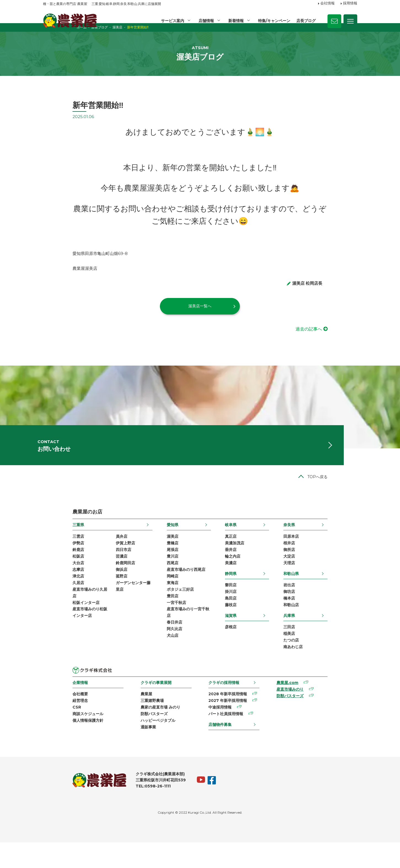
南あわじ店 (323, 669)
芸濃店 (92, 575)
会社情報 (327, 4)
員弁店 (92, 553)
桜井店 (319, 561)
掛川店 (241, 611)
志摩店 (49, 589)
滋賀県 (241, 636)
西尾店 (163, 582)
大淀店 (319, 575)
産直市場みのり (308, 713)
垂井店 (241, 568)
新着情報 (235, 21)
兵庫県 (319, 636)
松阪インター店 (57, 624)
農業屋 (133, 717)
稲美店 (319, 655)
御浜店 (92, 589)
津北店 (49, 596)
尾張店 (163, 568)
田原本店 (321, 553)
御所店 (319, 568)
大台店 (49, 582)
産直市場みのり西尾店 (176, 589)
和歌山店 (321, 625)
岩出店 (319, 605)
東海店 (163, 603)
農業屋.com (305, 706)
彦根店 (241, 648)
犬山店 (163, 659)
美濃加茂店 (245, 561)
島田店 (241, 619)
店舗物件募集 (222, 749)
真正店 (241, 553)
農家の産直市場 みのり (147, 731)
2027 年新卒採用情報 (230, 724)
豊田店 (163, 617)
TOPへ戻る (347, 494)
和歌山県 (321, 592)
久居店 (49, 603)
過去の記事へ (339, 339)
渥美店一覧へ (200, 316)
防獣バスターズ (140, 738)
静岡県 (241, 592)
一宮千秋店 (167, 624)
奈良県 (319, 542)
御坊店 (319, 611)
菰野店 (92, 596)
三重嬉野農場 (138, 724)
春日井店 (165, 645)
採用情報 (350, 4)
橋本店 (319, 619)
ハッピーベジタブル (144, 745)
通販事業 (135, 752)
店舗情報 (205, 21)
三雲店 (49, 553)
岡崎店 (163, 596)
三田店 (319, 648)
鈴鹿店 (49, 568)
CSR (47, 731)
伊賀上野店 (96, 561)
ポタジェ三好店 (170, 610)
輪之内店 (243, 575)
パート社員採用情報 (228, 738)
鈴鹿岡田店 (96, 582)
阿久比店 (165, 653)
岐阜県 (241, 542)
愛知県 (163, 542)
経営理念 (51, 724)
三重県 (49, 542)
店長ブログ (306, 21)
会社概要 (51, 717)
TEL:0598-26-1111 (124, 812)
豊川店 (163, 575)
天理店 (319, 582)
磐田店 (241, 605)
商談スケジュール (58, 738)
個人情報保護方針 (58, 745)
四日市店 (94, 568)
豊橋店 (163, 561)
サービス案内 (171, 21)
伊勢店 (49, 561)
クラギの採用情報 (226, 705)
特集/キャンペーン (274, 21)
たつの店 (321, 662)
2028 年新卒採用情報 (230, 717)
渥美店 (163, 553)
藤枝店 (241, 625)
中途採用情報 (222, 731)
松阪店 (49, 575)
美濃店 (241, 582)
